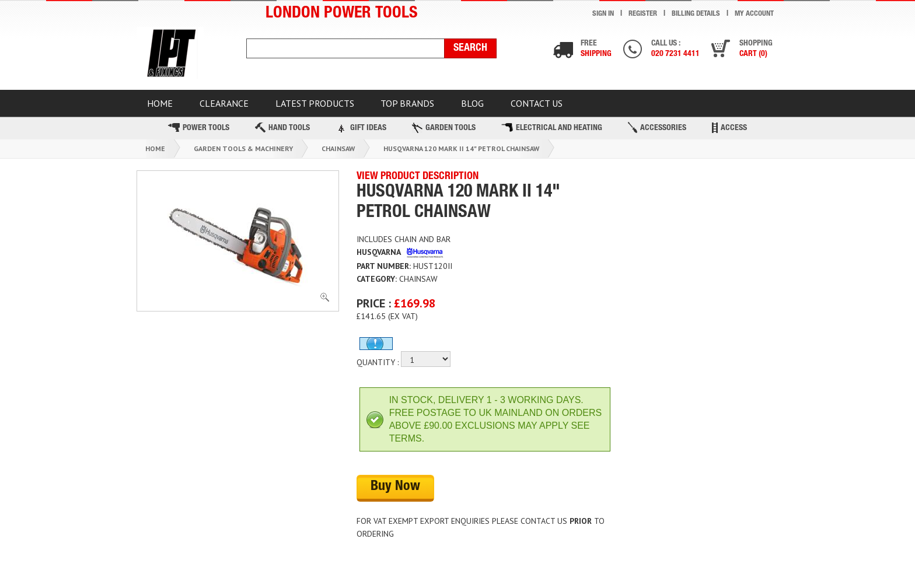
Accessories (657, 132)
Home (155, 152)
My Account (754, 14)
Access (729, 131)
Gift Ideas (361, 131)
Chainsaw (338, 152)
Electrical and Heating (552, 132)
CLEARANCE (232, 105)
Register (642, 14)
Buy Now (395, 491)
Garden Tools (444, 131)
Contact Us (566, 105)
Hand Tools (282, 132)
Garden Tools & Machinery (243, 152)
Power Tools (199, 132)
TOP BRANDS (427, 105)
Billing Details (695, 14)
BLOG (497, 105)
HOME (163, 105)
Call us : (673, 49)
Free (591, 49)
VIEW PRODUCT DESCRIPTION (418, 180)
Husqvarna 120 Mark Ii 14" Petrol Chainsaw (461, 152)
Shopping (755, 49)
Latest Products (328, 105)
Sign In (603, 14)
